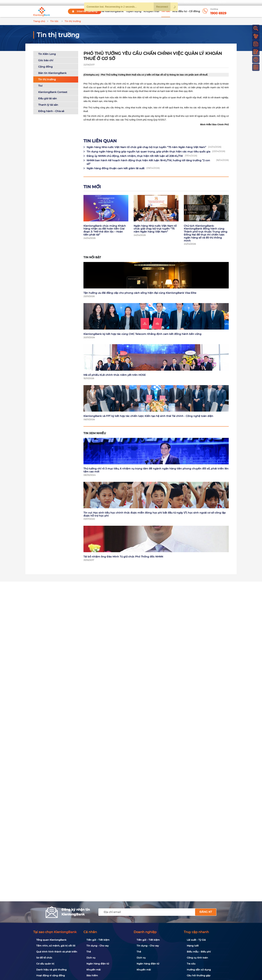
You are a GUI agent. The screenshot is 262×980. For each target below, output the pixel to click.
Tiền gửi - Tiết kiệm (98, 940)
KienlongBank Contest (53, 92)
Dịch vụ (91, 958)
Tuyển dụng (134, 11)
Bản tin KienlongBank (52, 73)
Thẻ (89, 952)
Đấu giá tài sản (48, 98)
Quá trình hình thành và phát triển (57, 952)
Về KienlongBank (112, 11)
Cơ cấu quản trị (45, 964)
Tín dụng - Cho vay (98, 946)
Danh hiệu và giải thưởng (51, 970)
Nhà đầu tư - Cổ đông (186, 11)
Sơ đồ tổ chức (44, 958)
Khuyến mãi (151, 11)
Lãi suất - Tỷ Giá (196, 940)
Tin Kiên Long (47, 54)
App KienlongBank (197, 3)
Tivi (40, 86)
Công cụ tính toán (197, 958)
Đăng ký (206, 912)
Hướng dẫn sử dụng (199, 970)
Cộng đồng (45, 67)
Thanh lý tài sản (48, 105)
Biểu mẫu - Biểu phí (199, 952)
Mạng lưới (193, 946)
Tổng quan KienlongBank (51, 940)
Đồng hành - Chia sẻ (51, 111)
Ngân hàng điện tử (98, 964)
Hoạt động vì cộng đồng (51, 975)
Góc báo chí (46, 60)
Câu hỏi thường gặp (199, 975)
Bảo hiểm (92, 975)
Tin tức (166, 11)
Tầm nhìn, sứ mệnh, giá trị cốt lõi (56, 946)
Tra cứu (191, 964)
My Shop (221, 3)
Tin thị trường (47, 79)
